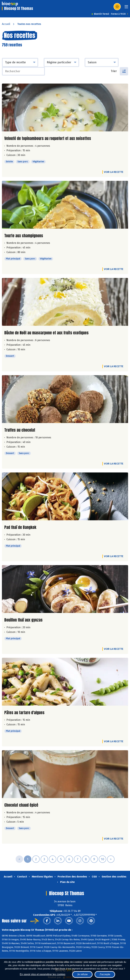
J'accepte (105, 974)
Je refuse (82, 974)
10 (102, 859)
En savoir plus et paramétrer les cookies (43, 974)
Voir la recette (114, 172)
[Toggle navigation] (126, 8)
